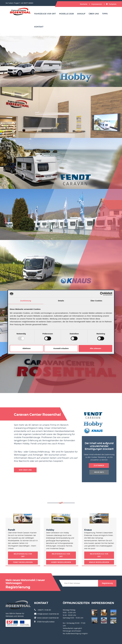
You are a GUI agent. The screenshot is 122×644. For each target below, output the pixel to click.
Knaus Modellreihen (99, 562)
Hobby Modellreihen (61, 562)
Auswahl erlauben (61, 348)
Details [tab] (61, 301)
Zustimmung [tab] (26, 301)
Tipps (105, 14)
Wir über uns (25, 470)
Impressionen (97, 4)
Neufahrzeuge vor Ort (23, 555)
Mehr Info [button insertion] (99, 472)
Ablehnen (27, 348)
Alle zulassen (95, 348)
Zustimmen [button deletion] (99, 465)
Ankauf (81, 14)
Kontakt (39, 27)
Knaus (88, 530)
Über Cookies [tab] (96, 301)
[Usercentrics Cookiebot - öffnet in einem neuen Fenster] (102, 294)
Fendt (12, 530)
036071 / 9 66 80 (43, 610)
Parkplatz (111, 4)
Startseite (84, 4)
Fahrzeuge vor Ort (45, 14)
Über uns (94, 14)
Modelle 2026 (66, 14)
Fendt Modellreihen (23, 562)
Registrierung (107, 583)
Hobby (50, 530)
